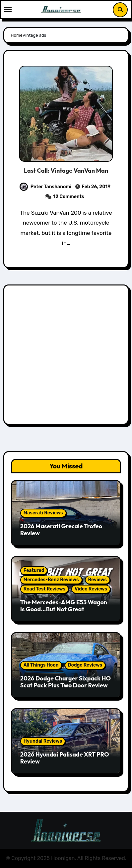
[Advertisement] (66, 356)
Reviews (98, 580)
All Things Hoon (41, 665)
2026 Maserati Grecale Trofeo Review (61, 530)
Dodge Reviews (85, 665)
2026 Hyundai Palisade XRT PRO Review (65, 758)
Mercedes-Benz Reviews (51, 580)
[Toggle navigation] (8, 10)
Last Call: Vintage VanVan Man (66, 171)
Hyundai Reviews (43, 741)
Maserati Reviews (43, 513)
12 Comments (69, 197)
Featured (34, 570)
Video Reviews (91, 589)
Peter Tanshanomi (45, 187)
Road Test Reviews (44, 589)
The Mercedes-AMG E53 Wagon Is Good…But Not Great (64, 606)
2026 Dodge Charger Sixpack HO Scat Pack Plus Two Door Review (66, 682)
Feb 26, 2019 (96, 187)
